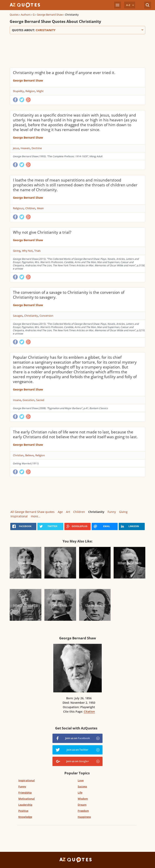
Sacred (40, 400)
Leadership (25, 805)
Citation (89, 711)
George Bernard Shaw (50, 15)
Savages (18, 316)
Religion (30, 91)
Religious (18, 208)
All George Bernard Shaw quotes (32, 512)
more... (36, 516)
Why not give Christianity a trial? (42, 232)
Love (81, 780)
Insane (17, 400)
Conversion (46, 316)
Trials (37, 251)
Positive (23, 811)
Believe (29, 455)
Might (40, 91)
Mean (40, 208)
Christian (18, 455)
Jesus (16, 148)
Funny (112, 512)
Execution (29, 400)
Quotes (14, 15)
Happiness (84, 817)
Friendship (25, 793)
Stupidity (18, 91)
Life (80, 793)
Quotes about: (77, 30)
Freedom (83, 811)
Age (60, 512)
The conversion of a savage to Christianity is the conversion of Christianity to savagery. (69, 295)
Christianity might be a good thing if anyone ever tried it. (64, 73)
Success (82, 786)
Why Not (27, 251)
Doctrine (37, 148)
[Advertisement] (77, 50)
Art (68, 512)
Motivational (27, 799)
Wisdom (83, 799)
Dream (82, 805)
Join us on (77, 738)
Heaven (25, 148)
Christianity (31, 316)
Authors (26, 15)
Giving (17, 251)
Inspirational (19, 516)
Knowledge (25, 817)
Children (30, 208)
